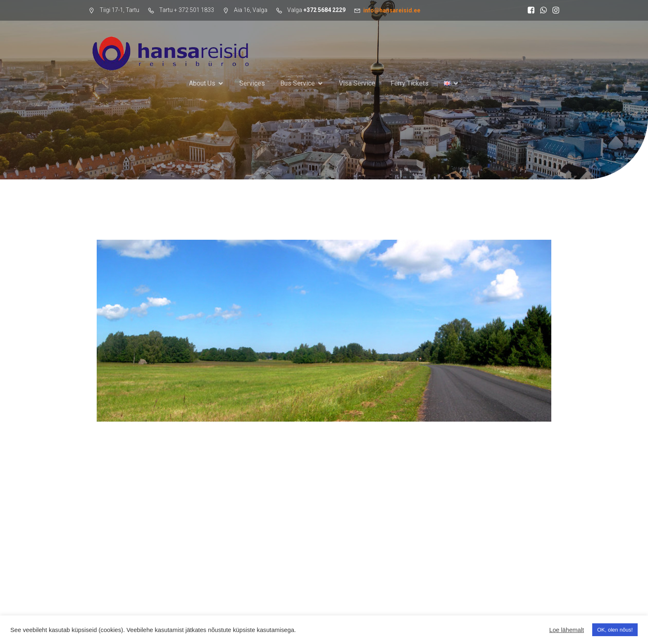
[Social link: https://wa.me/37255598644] (541, 10)
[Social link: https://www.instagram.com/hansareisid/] (554, 10)
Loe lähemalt (567, 630)
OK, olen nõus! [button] (615, 630)
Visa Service (357, 83)
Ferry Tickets (410, 83)
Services (252, 83)
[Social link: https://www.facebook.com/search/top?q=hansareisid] (529, 10)
